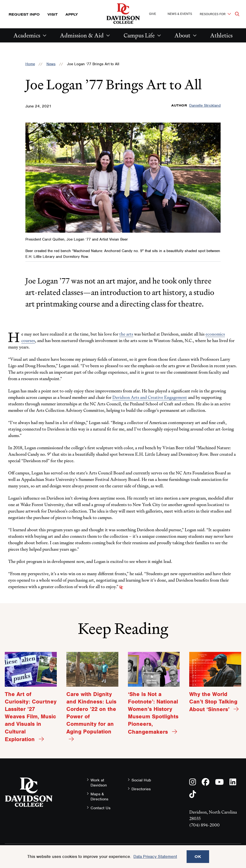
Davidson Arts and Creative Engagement (150, 397)
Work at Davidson (99, 783)
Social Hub (141, 780)
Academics (27, 35)
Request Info (24, 14)
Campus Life (139, 35)
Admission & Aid (82, 35)
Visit (53, 14)
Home (30, 64)
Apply (72, 14)
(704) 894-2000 (204, 825)
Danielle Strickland (205, 106)
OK (198, 856)
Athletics (221, 35)
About (182, 35)
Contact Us (100, 808)
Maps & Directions (99, 797)
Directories (141, 789)
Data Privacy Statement (155, 856)
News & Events (180, 14)
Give (153, 14)
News (51, 64)
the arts (126, 334)
